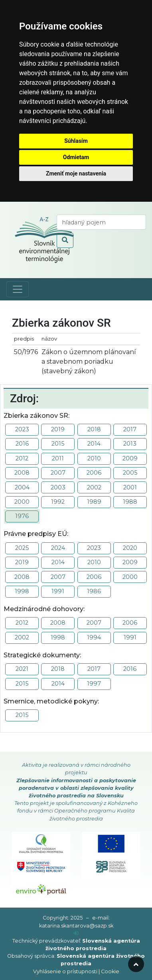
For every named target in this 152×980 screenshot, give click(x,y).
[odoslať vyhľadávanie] (65, 240)
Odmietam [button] (76, 157)
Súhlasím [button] (76, 141)
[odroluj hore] (136, 964)
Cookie (110, 971)
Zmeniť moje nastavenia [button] (76, 173)
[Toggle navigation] (18, 289)
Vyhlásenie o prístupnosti (65, 971)
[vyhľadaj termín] (101, 222)
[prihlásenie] (76, 933)
